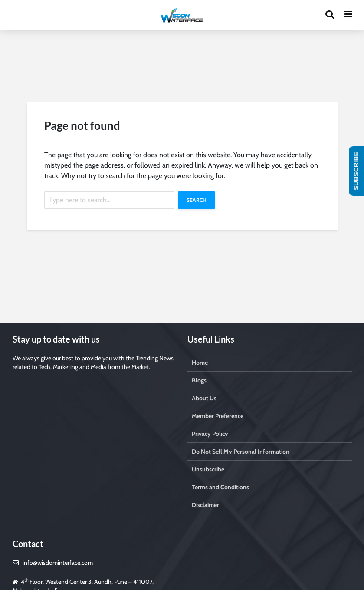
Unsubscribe (208, 469)
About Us (204, 398)
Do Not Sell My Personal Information (241, 452)
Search (197, 200)
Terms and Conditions (220, 487)
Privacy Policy (210, 434)
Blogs (199, 380)
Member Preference (218, 416)
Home (200, 363)
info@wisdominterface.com (58, 563)
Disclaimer (205, 505)
